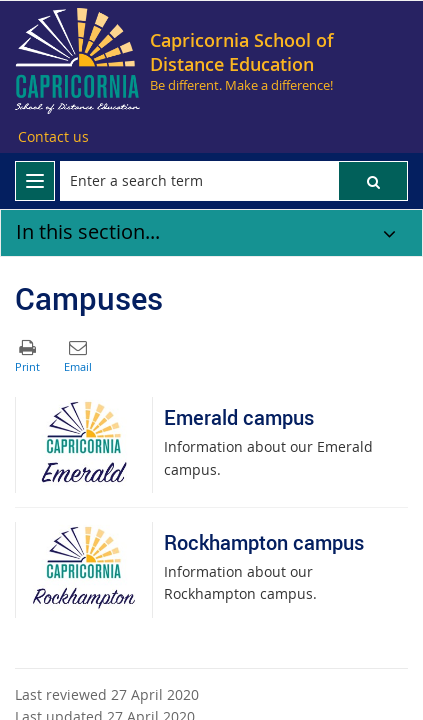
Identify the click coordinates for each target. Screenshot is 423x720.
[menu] (35, 181)
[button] (373, 181)
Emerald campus (239, 417)
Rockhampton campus (264, 542)
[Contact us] (53, 137)
